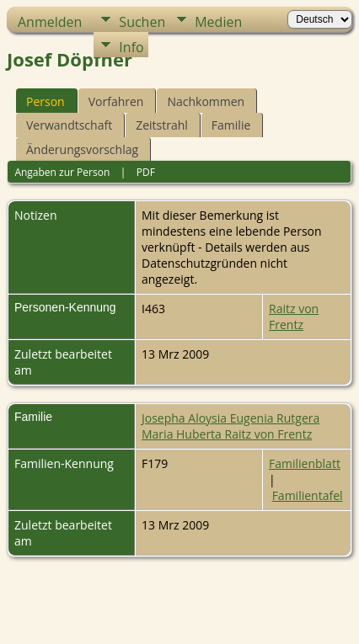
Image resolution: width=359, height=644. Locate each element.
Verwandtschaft (69, 125)
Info (131, 47)
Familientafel (308, 495)
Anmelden (50, 22)
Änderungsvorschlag (82, 149)
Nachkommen (206, 101)
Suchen (142, 22)
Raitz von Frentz (294, 317)
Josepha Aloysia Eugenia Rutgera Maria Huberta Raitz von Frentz (230, 426)
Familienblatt (305, 463)
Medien (218, 22)
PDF (146, 172)
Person (46, 101)
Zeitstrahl (162, 125)
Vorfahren (116, 101)
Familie (231, 125)
